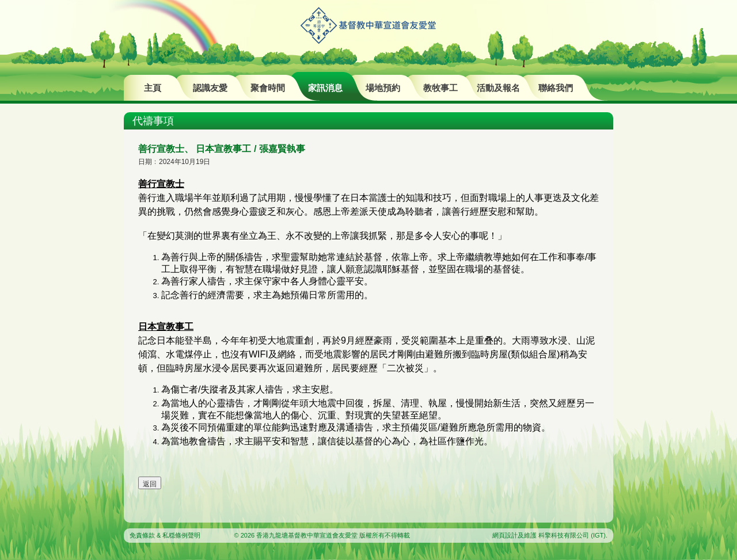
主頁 (153, 88)
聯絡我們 (556, 88)
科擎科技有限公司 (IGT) (572, 535)
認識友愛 (210, 88)
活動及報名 (498, 88)
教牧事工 (440, 88)
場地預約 (383, 88)
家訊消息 (325, 88)
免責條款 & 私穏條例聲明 (165, 535)
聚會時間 (268, 88)
